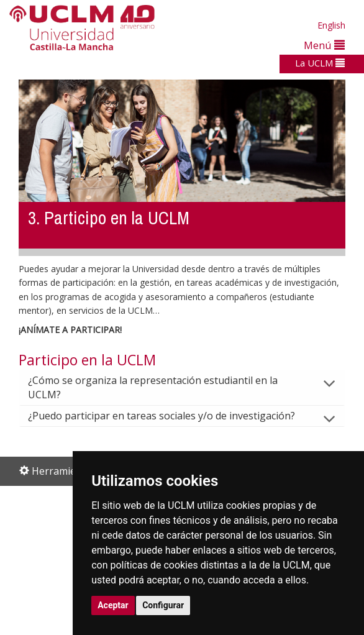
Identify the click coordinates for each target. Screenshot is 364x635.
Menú (324, 45)
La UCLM (320, 63)
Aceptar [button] (113, 605)
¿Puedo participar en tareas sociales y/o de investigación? (171, 416)
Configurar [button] (163, 605)
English (331, 25)
